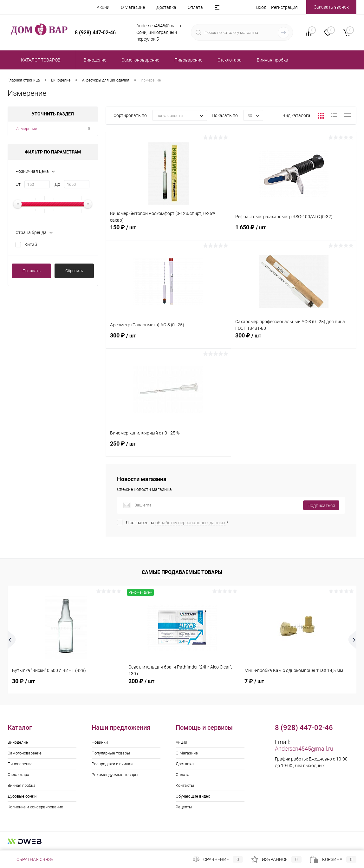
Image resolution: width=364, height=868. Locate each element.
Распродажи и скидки (112, 764)
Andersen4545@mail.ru (304, 749)
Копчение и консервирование (35, 807)
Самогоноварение (25, 753)
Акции (103, 7)
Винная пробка (22, 785)
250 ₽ (168, 447)
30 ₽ (23, 681)
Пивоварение (20, 764)
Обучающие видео (193, 796)
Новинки (100, 742)
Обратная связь (31, 859)
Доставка (166, 7)
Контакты (185, 785)
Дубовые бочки (22, 796)
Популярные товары (111, 753)
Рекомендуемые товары (115, 775)
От (18, 184)
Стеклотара (18, 775)
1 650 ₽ (294, 231)
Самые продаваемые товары (182, 572)
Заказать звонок (331, 7)
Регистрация (284, 7)
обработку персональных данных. (191, 523)
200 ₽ (141, 681)
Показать (32, 271)
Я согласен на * (177, 523)
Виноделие (18, 742)
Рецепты (184, 807)
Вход (261, 7)
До (57, 184)
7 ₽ (254, 681)
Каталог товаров (40, 60)
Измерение (26, 129)
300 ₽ (168, 339)
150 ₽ (168, 231)
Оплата (195, 7)
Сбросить (74, 271)
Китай (31, 245)
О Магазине (133, 7)
